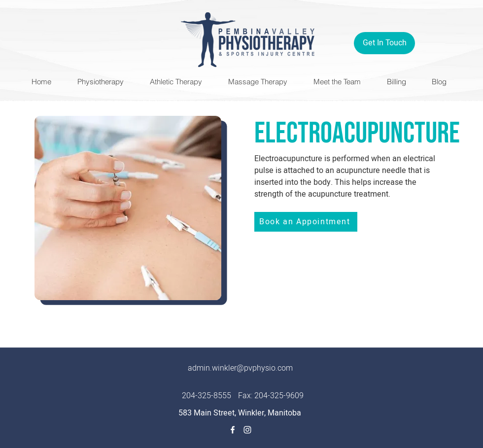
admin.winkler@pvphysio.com (240, 368)
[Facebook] (233, 430)
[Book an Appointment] (306, 222)
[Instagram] (247, 430)
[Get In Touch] (384, 43)
